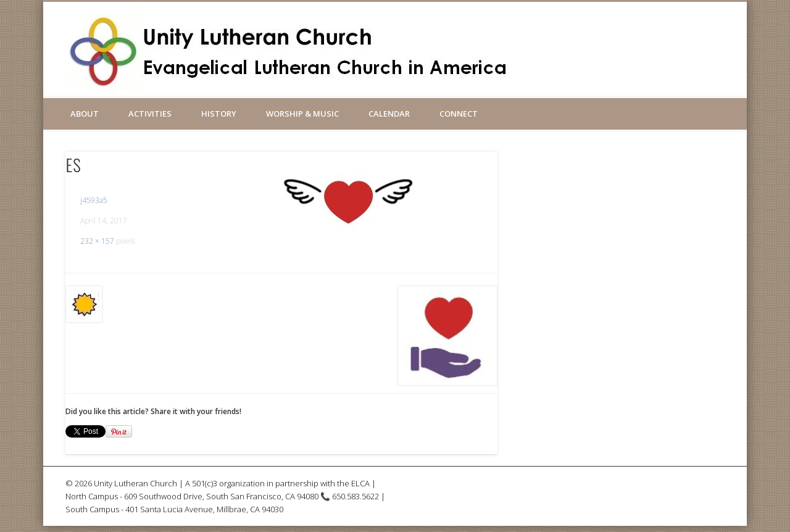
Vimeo (570, 43)
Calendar (389, 114)
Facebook (544, 43)
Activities (150, 114)
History (219, 114)
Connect (459, 114)
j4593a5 (94, 200)
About (85, 114)
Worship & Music (302, 114)
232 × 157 (97, 241)
